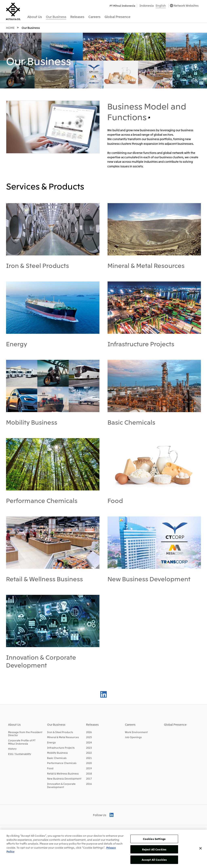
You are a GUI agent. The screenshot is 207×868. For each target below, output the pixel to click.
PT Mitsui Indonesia (122, 6)
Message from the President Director (25, 734)
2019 (89, 768)
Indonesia (147, 5)
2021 (89, 758)
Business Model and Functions (147, 111)
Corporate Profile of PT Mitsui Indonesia (22, 742)
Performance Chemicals (42, 500)
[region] (103, 849)
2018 (89, 773)
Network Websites (186, 5)
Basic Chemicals (131, 422)
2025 (89, 737)
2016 (89, 784)
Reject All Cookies (154, 849)
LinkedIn (103, 694)
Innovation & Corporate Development (41, 661)
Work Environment (136, 732)
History (12, 749)
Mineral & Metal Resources (146, 265)
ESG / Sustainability (20, 754)
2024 (89, 742)
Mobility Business (32, 422)
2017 (89, 778)
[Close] (201, 848)
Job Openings (133, 737)
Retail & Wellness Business (44, 579)
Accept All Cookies (154, 860)
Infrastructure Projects (141, 344)
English (161, 5)
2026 (89, 732)
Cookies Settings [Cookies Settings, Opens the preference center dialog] (154, 839)
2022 (89, 753)
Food (115, 500)
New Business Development (149, 579)
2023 (89, 748)
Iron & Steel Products (37, 265)
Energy (17, 344)
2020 (89, 763)
